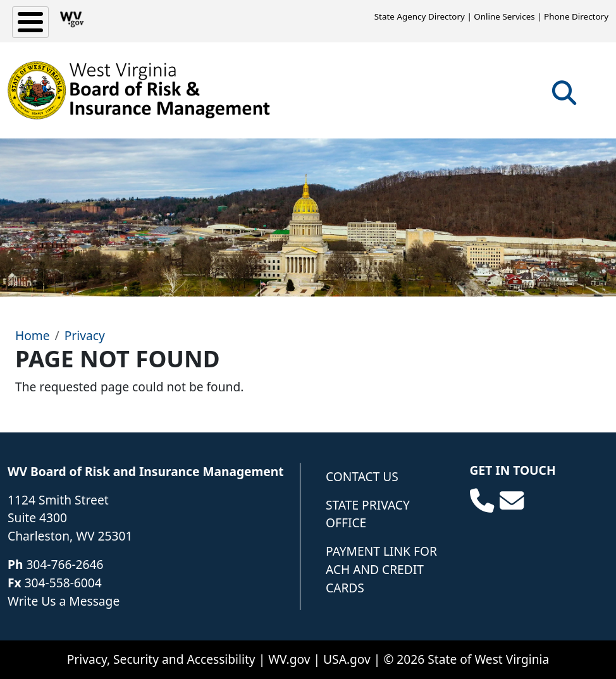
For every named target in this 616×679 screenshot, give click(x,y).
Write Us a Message (64, 601)
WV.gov (289, 659)
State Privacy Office (368, 514)
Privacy (85, 335)
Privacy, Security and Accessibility (161, 659)
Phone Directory (576, 16)
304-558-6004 (63, 583)
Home (33, 335)
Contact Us (362, 476)
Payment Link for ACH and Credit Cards (381, 569)
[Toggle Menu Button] (30, 22)
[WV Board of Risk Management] (139, 90)
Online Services (504, 16)
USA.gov (347, 659)
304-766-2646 (65, 564)
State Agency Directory (420, 16)
